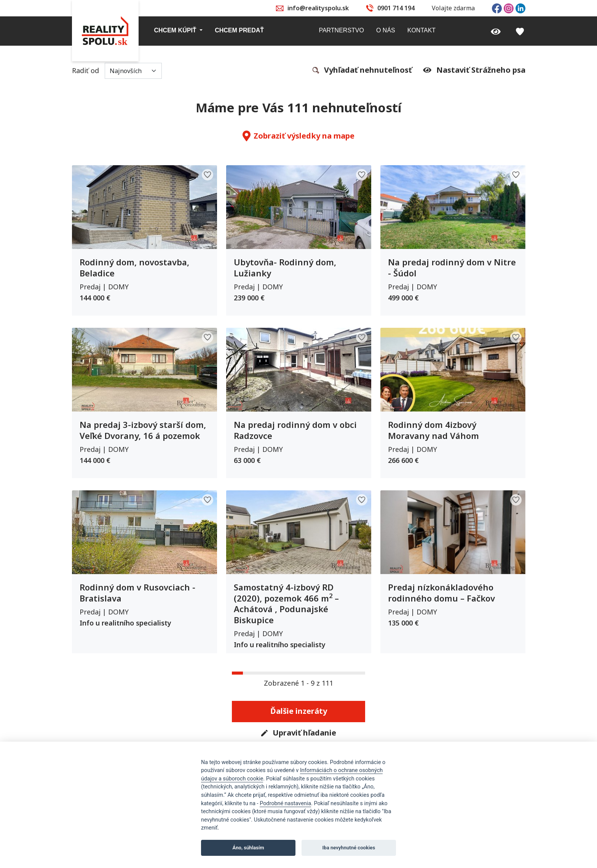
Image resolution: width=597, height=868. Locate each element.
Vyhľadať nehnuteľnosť (362, 70)
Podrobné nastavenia (285, 803)
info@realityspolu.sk (318, 8)
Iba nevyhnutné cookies (349, 848)
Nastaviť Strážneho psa (474, 70)
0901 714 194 (396, 8)
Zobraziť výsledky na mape (298, 136)
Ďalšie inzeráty (299, 711)
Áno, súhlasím (248, 848)
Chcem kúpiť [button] (176, 30)
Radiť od (117, 71)
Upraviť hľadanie (299, 733)
